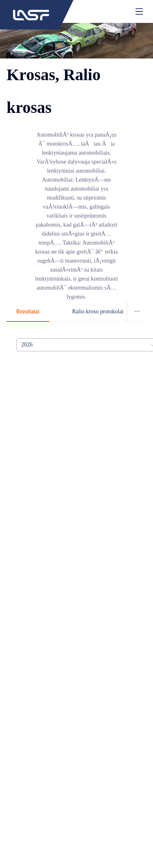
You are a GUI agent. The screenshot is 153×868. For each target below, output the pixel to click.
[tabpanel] (76, 345)
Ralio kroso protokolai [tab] (98, 311)
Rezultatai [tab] (28, 311)
